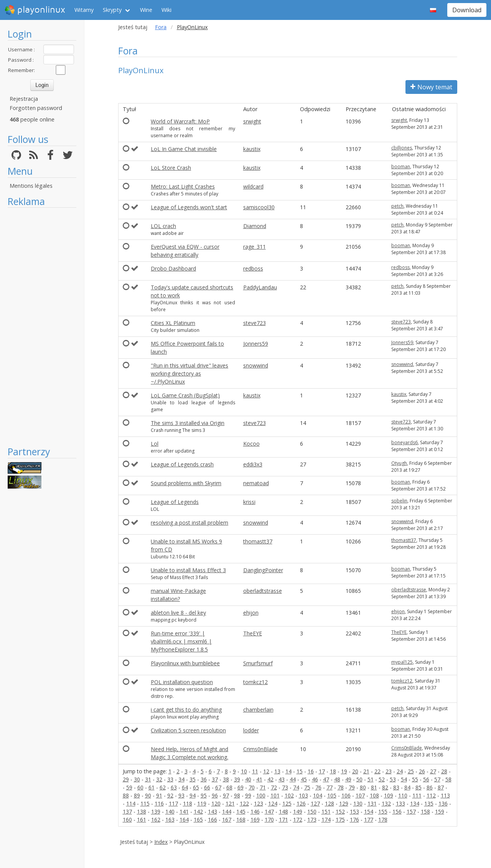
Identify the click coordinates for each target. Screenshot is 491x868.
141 (184, 811)
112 (431, 795)
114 (131, 803)
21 (366, 771)
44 (293, 779)
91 (159, 795)
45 (304, 779)
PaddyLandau (260, 287)
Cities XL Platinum (173, 323)
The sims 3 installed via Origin (188, 423)
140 (170, 811)
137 (127, 811)
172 (298, 820)
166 (213, 820)
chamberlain (258, 710)
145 (241, 811)
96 (215, 795)
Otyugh (399, 463)
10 (244, 771)
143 (213, 811)
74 (296, 787)
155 (383, 811)
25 (411, 771)
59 (129, 787)
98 (237, 795)
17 (322, 771)
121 (230, 803)
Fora (161, 27)
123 (259, 803)
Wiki (166, 10)
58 (448, 779)
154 (369, 811)
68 (229, 787)
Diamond (255, 226)
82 (385, 787)
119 (202, 803)
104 (318, 795)
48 (337, 779)
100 (261, 795)
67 (218, 787)
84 (407, 787)
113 (445, 795)
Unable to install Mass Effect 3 (188, 570)
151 (326, 811)
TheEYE (253, 633)
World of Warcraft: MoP (180, 121)
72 (274, 787)
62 (163, 787)
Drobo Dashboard (173, 268)
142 (198, 811)
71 (263, 787)
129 (344, 803)
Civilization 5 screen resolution (188, 730)
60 (140, 787)
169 (255, 820)
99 (248, 795)
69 (241, 787)
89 (137, 795)
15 (300, 771)
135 (429, 803)
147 (269, 811)
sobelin (399, 501)
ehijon (251, 613)
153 (354, 811)
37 (215, 779)
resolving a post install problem (189, 523)
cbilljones (402, 148)
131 (372, 803)
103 (303, 795)
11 (255, 771)
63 (174, 787)
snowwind (256, 365)
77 (330, 787)
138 (142, 811)
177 (369, 820)
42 (270, 779)
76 (318, 787)
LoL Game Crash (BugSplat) (185, 395)
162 (156, 820)
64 (185, 787)
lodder (251, 730)
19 (344, 771)
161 (142, 820)
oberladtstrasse (263, 591)
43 (282, 779)
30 (137, 779)
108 (374, 795)
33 (170, 779)
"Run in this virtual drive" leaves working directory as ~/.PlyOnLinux (189, 373)
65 (196, 787)
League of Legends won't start (189, 207)
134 (415, 803)
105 (332, 795)
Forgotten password (36, 108)
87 (441, 787)
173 (312, 820)
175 (340, 820)
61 (152, 787)
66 (207, 787)
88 (126, 795)
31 (148, 779)
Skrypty (112, 10)
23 (389, 771)
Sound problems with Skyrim (186, 483)
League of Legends (175, 502)
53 (393, 779)
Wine (146, 10)
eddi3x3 (253, 464)
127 (315, 803)
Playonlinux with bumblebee (185, 663)
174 (326, 820)
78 (341, 787)
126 (301, 803)
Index (161, 842)
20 (355, 771)
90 (148, 795)
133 (400, 803)
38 (226, 779)
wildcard (253, 186)
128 (330, 803)
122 (244, 803)
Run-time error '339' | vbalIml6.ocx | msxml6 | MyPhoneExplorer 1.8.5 (181, 641)
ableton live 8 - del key (178, 613)
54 (404, 779)
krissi (249, 502)
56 (426, 779)
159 (440, 811)
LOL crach (163, 226)
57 (437, 779)
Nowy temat (431, 87)
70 (252, 787)
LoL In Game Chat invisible (184, 149)
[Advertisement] (42, 327)
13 (277, 771)
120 (216, 803)
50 (359, 779)
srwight (252, 121)
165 (198, 820)
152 (340, 811)
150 (312, 811)
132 (386, 803)
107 (360, 795)
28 (444, 771)
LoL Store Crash (171, 168)
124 (273, 803)
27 (433, 771)
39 (237, 779)
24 (400, 771)
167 (227, 820)
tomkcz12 (255, 682)
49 (348, 779)
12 (266, 771)
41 (259, 779)
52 (382, 779)
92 (170, 795)
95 (204, 795)
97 (226, 795)
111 (417, 795)
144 (227, 811)
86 (430, 787)
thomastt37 (258, 541)
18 (333, 771)
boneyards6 (404, 442)
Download (467, 10)
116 (159, 803)
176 (354, 820)
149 (298, 811)
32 (159, 779)
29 (126, 779)
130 (358, 803)
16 (311, 771)
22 (377, 771)
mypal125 (402, 662)
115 (145, 803)
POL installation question (182, 682)
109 (389, 795)
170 (269, 820)
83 (396, 787)
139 (156, 811)
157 (411, 811)
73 (285, 787)
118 (188, 803)
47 (326, 779)
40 (248, 779)
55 (415, 779)
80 (363, 787)
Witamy (84, 10)
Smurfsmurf (258, 663)
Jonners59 (256, 344)
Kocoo (251, 444)
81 (374, 787)
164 (184, 820)
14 (288, 771)
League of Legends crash (182, 464)
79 (352, 787)
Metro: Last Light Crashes (183, 186)
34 (181, 779)
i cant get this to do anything (186, 710)
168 (241, 820)
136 (443, 803)
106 (346, 795)
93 (181, 795)
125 (287, 803)
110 (403, 795)
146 (255, 811)
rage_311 (255, 247)
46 (315, 779)
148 (283, 811)
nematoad (256, 483)
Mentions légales (31, 186)
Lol (155, 444)
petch (397, 206)
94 (193, 795)
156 (397, 811)
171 (283, 820)
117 (173, 803)
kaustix (252, 149)
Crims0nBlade (260, 749)
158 (425, 811)
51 (371, 779)
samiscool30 (259, 207)
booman (401, 167)
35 (193, 779)
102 (289, 795)
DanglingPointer (263, 570)
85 (419, 787)
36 (204, 779)
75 (307, 787)
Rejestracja (24, 99)
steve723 (255, 323)
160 (127, 820)
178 (383, 820)
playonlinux (35, 10)
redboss (253, 268)
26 (422, 771)
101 (275, 795)
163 (170, 820)
